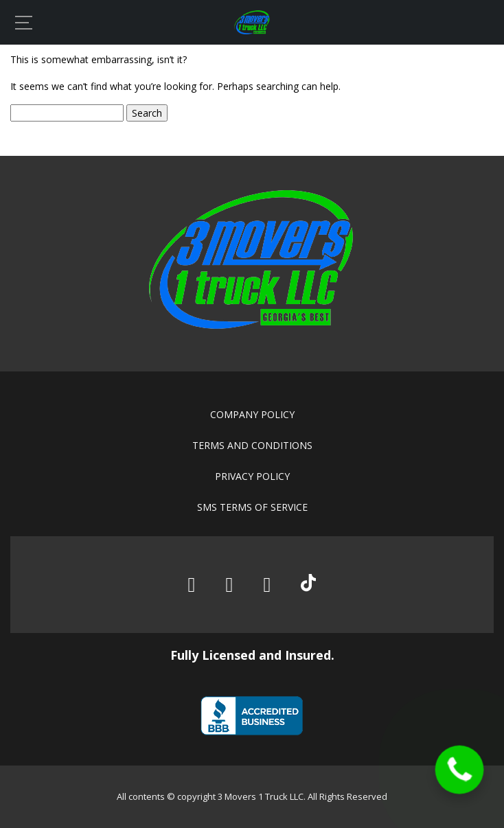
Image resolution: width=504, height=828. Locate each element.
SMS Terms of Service (252, 507)
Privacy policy (252, 476)
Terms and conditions (252, 445)
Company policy (252, 414)
